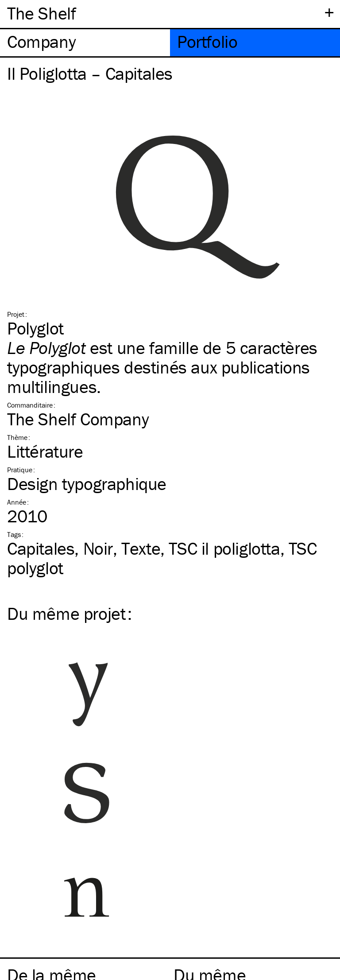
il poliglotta (224, 548)
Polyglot (35, 328)
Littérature (45, 451)
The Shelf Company (78, 419)
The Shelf (41, 13)
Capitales (41, 548)
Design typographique (87, 484)
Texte (141, 548)
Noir (98, 548)
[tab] (85, 43)
